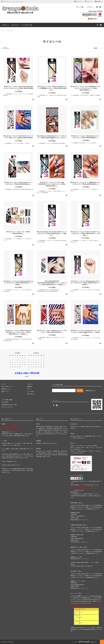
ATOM (7, 402)
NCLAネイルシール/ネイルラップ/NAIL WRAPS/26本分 (18, 233)
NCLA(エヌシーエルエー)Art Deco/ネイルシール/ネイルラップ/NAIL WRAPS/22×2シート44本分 (86, 332)
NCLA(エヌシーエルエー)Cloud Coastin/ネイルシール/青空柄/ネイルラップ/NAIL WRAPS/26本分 (52, 88)
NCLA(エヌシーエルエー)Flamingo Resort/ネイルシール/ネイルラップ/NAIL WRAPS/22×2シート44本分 (86, 283)
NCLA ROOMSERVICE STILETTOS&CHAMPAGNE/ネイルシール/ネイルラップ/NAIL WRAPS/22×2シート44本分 (52, 283)
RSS (3, 402)
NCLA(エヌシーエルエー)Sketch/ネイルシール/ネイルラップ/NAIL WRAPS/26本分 (52, 331)
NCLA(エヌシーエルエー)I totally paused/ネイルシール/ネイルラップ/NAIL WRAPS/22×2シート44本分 (18, 283)
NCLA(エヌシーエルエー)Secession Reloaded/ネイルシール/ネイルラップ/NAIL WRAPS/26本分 (18, 88)
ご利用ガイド (5, 25)
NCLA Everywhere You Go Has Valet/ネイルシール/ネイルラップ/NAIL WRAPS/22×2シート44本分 (52, 234)
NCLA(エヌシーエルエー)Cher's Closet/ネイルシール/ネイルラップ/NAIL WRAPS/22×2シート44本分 (86, 234)
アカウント (79, 1)
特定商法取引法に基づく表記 (9, 405)
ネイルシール (10, 30)
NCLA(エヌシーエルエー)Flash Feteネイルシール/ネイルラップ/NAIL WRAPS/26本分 (18, 183)
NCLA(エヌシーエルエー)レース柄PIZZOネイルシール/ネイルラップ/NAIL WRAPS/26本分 (86, 183)
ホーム (3, 30)
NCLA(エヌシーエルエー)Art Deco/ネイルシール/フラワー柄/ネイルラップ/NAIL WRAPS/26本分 (18, 137)
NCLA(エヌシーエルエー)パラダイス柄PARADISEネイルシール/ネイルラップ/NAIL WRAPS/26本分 (52, 184)
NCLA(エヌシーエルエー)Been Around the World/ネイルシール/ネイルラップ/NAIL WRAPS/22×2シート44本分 (18, 332)
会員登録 (99, 1)
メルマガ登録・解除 (26, 25)
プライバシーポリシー (8, 407)
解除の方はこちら (91, 390)
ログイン (89, 1)
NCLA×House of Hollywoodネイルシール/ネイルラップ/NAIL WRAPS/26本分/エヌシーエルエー (52, 137)
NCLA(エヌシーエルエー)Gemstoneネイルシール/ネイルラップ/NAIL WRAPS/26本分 (85, 137)
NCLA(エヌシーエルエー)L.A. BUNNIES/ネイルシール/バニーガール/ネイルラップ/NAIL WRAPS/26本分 (86, 88)
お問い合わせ (15, 25)
